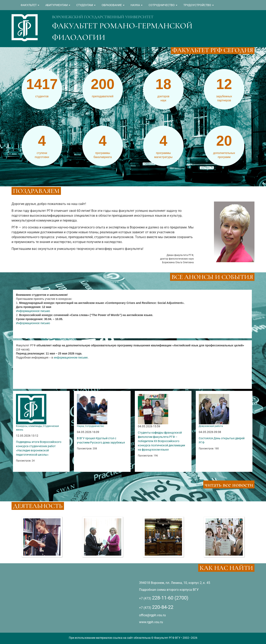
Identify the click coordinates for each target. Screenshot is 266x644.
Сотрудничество (95, 426)
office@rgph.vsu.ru (152, 615)
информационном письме (71, 358)
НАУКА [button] (137, 5)
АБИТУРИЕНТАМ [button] (58, 5)
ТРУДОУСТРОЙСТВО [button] (199, 5)
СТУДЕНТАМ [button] (86, 5)
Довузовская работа (211, 426)
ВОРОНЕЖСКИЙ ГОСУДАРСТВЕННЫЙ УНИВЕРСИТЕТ (103, 17)
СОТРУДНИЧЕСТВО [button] (163, 5)
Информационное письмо (33, 311)
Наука (80, 426)
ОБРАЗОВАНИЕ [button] (113, 5)
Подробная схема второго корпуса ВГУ (169, 590)
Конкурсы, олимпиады (29, 426)
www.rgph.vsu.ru (151, 622)
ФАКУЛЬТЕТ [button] (30, 5)
